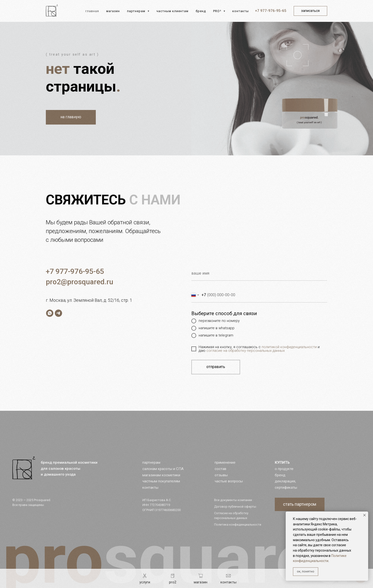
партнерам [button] (137, 11)
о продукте (284, 469)
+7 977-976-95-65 (271, 11)
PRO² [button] (218, 11)
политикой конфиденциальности (289, 347)
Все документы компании (233, 500)
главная (92, 11)
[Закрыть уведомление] (365, 515)
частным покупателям (161, 481)
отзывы (221, 475)
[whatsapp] (50, 313)
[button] (300, 504)
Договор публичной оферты (235, 507)
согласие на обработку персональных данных (246, 351)
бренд (201, 11)
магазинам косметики (161, 475)
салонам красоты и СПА (163, 469)
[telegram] (58, 313)
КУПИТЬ (282, 462)
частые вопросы (229, 481)
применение (225, 462)
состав (220, 469)
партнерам (151, 462)
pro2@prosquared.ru (80, 282)
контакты (241, 11)
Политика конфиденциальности (238, 525)
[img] (24, 468)
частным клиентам (172, 11)
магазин (113, 11)
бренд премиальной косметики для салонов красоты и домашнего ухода (69, 468)
